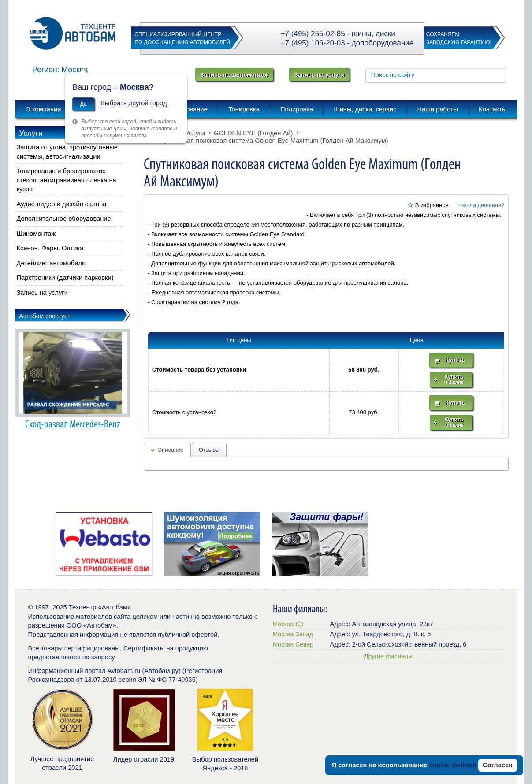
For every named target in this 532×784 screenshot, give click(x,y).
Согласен (498, 765)
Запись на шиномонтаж (234, 75)
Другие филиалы (388, 656)
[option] (104, 544)
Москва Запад (293, 634)
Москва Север (293, 644)
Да (84, 104)
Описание (171, 450)
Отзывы (209, 450)
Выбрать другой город (134, 103)
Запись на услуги (319, 75)
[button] (229, 260)
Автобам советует (45, 316)
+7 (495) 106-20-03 (313, 43)
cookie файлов (453, 765)
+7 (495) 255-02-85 (313, 34)
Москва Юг (288, 624)
